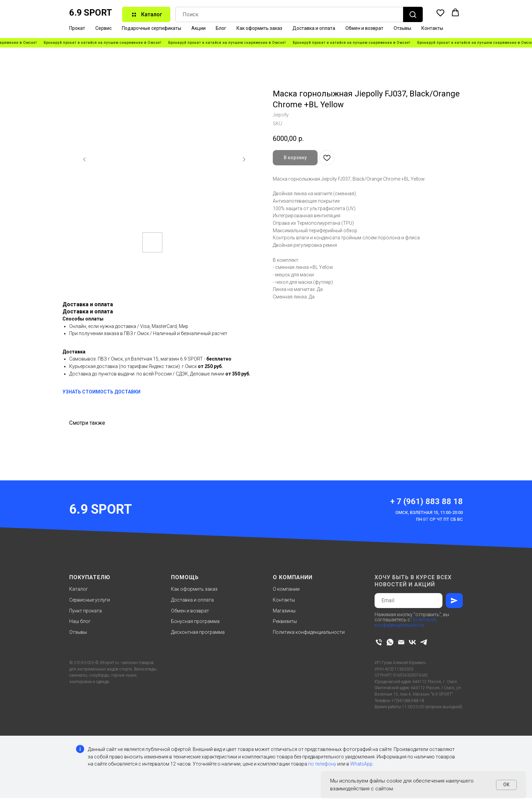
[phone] (379, 642)
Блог (221, 28)
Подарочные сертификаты (151, 28)
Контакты (432, 28)
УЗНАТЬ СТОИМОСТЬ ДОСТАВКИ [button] (101, 392)
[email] (401, 642)
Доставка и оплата (314, 28)
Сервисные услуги (90, 600)
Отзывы (402, 28)
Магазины (284, 611)
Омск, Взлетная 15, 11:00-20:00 (429, 512)
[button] (440, 13)
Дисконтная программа (198, 632)
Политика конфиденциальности (309, 632)
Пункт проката (85, 611)
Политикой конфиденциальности (405, 622)
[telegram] (424, 642)
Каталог (79, 589)
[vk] (412, 642)
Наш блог (80, 621)
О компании (286, 589)
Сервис (103, 28)
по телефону (322, 764)
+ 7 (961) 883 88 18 (426, 501)
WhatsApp (361, 764)
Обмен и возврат (364, 28)
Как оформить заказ (259, 28)
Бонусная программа (195, 621)
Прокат (77, 28)
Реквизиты (285, 621)
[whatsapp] (390, 642)
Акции (198, 28)
